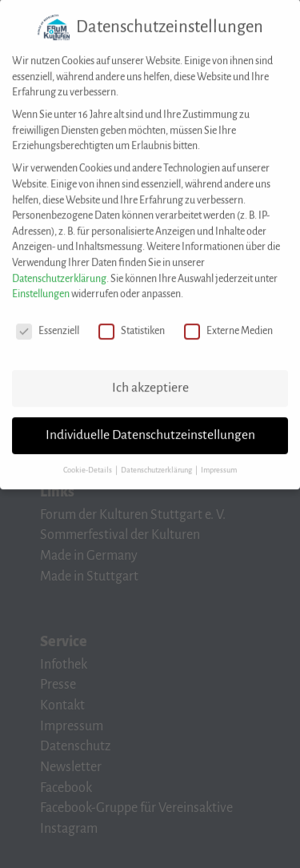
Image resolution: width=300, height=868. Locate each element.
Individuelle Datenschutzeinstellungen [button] (150, 426)
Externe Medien (228, 322)
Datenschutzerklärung (59, 269)
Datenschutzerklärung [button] (157, 460)
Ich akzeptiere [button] (150, 379)
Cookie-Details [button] (88, 460)
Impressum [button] (219, 460)
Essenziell (48, 322)
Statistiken (132, 322)
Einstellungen (41, 285)
